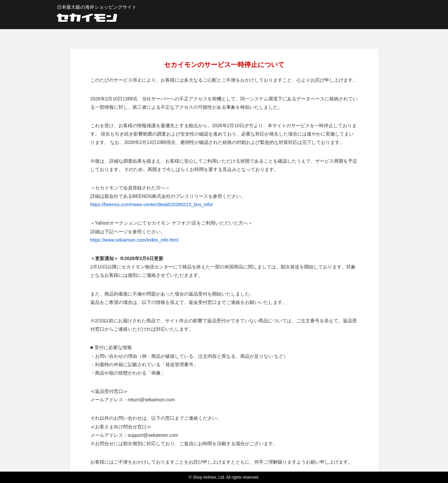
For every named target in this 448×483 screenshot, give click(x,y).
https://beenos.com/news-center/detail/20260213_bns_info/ (152, 205)
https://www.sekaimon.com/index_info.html (135, 240)
